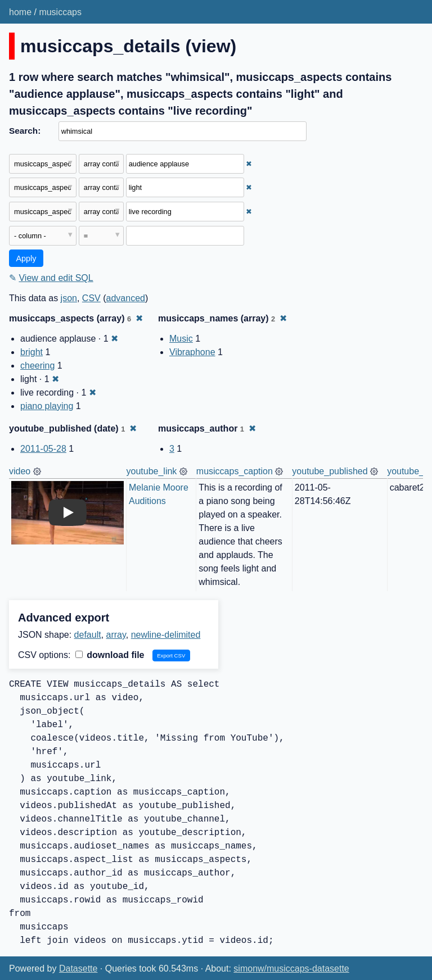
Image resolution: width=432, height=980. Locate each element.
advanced (126, 298)
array (116, 635)
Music (181, 339)
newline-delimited (166, 635)
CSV (91, 298)
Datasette (78, 968)
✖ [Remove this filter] (249, 164)
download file (110, 655)
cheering (37, 366)
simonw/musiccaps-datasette (291, 968)
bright (31, 352)
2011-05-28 (43, 449)
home (20, 12)
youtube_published (330, 471)
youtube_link (152, 471)
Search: (25, 131)
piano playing (47, 406)
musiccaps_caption (235, 471)
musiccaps (60, 12)
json (69, 298)
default (88, 635)
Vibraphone (192, 352)
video (20, 471)
